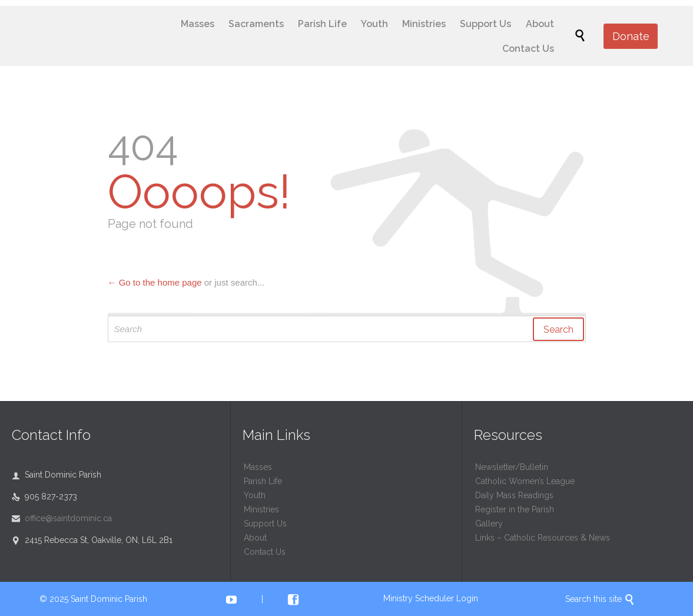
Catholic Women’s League (525, 481)
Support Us (265, 524)
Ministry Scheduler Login (431, 598)
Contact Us (265, 552)
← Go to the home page (155, 282)
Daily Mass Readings (514, 495)
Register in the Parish (515, 509)
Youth (255, 495)
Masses (258, 467)
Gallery (489, 524)
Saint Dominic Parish (109, 599)
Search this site (600, 599)
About (255, 538)
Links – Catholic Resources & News (543, 538)
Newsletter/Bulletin (512, 467)
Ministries (261, 509)
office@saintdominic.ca (62, 518)
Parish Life (263, 481)
